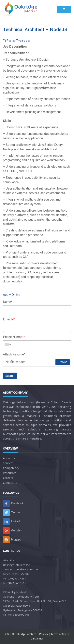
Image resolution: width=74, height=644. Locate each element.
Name (8, 302)
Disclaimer (37, 638)
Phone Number (14, 337)
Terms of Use (59, 634)
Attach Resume (14, 354)
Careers (8, 478)
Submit (10, 376)
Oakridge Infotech (26, 634)
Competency (11, 468)
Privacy (44, 634)
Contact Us (10, 483)
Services (8, 463)
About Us (9, 458)
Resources (10, 473)
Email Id (9, 319)
